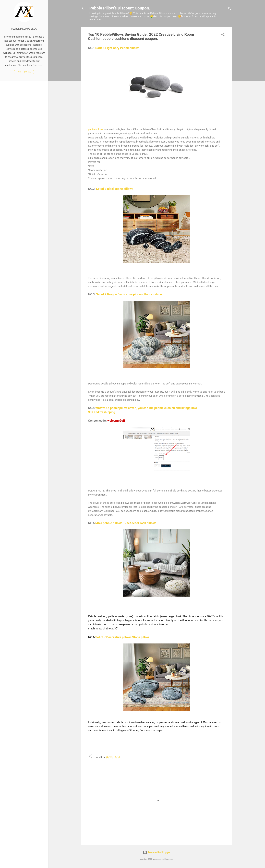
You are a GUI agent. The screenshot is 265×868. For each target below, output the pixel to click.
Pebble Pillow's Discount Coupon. (120, 8)
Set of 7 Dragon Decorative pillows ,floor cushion (129, 294)
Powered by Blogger (156, 852)
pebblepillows (96, 130)
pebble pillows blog (24, 29)
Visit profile (24, 72)
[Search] (230, 9)
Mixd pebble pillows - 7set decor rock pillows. (126, 523)
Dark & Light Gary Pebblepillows (117, 48)
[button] (223, 35)
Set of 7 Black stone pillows (115, 189)
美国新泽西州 (114, 757)
